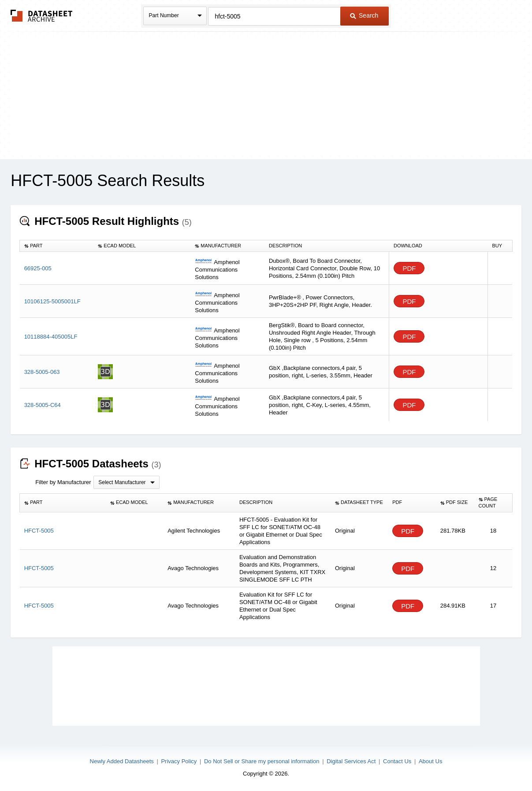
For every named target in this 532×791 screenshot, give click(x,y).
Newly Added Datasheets (122, 761)
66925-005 (38, 268)
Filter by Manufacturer (63, 482)
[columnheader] (57, 246)
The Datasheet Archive (42, 16)
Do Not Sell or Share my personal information (262, 761)
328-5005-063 (42, 372)
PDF (409, 268)
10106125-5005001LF (52, 301)
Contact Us (397, 761)
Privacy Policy (179, 761)
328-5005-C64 (43, 405)
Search (364, 15)
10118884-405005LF (51, 337)
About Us (430, 761)
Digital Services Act (351, 761)
